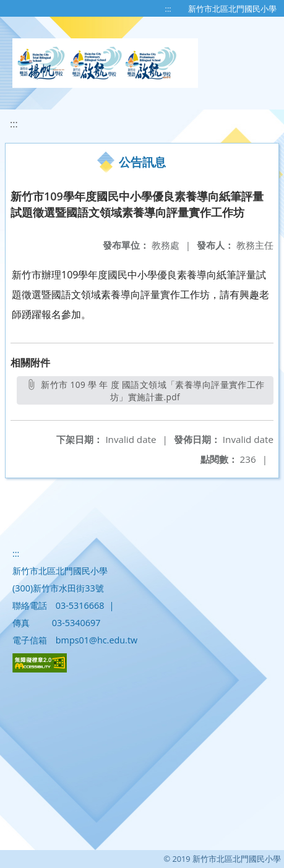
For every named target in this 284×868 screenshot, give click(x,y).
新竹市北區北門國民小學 (232, 9)
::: (168, 9)
